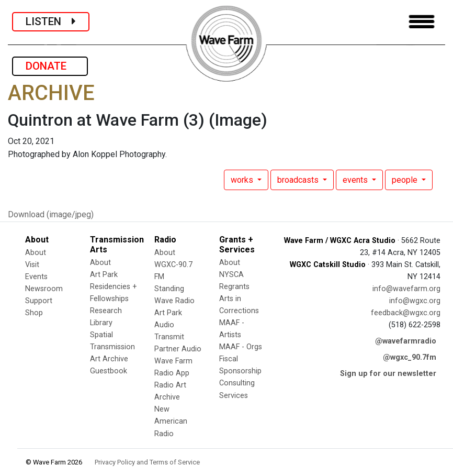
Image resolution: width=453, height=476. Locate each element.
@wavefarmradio (406, 341)
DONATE (50, 66)
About (36, 253)
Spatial (101, 335)
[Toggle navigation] (422, 22)
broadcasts (299, 180)
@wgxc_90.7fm (410, 357)
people (406, 180)
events (356, 180)
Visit (32, 265)
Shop (34, 313)
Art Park (104, 275)
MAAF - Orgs (241, 347)
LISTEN (51, 21)
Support (39, 301)
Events (36, 277)
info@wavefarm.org (406, 289)
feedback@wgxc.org (406, 313)
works (243, 180)
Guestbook (109, 371)
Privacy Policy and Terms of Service (147, 462)
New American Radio (171, 421)
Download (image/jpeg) (51, 214)
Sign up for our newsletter (388, 374)
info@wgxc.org (415, 301)
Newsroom (44, 289)
